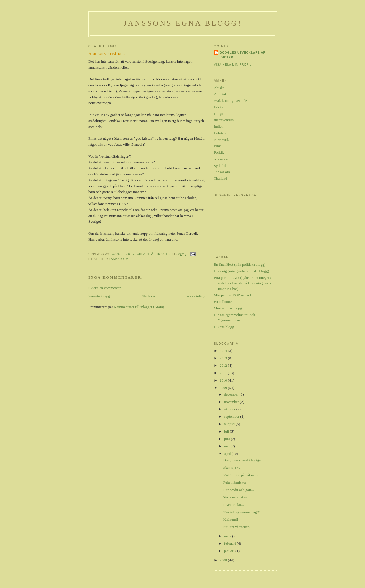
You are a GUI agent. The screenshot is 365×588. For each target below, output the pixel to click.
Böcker (219, 107)
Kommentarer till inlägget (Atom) (139, 307)
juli (227, 431)
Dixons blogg (224, 327)
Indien (219, 126)
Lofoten (220, 133)
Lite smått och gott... (238, 490)
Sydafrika (221, 166)
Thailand (220, 178)
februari (230, 543)
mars (228, 536)
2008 (224, 560)
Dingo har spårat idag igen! (243, 460)
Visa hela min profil (233, 65)
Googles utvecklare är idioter (243, 55)
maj (227, 446)
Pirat (217, 146)
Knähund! (230, 519)
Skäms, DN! (232, 468)
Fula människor (235, 482)
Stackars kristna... (236, 497)
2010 (224, 380)
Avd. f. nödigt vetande (230, 101)
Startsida (148, 296)
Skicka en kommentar (105, 288)
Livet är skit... (233, 505)
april (228, 454)
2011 (224, 373)
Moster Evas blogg (228, 308)
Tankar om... (120, 259)
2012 (224, 365)
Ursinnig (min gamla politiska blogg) (242, 271)
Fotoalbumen (224, 302)
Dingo (219, 114)
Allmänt (220, 94)
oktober (230, 409)
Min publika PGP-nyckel (232, 295)
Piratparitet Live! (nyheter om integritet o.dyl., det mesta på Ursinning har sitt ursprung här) (244, 283)
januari (230, 551)
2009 (224, 388)
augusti (230, 424)
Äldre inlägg (196, 296)
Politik (219, 152)
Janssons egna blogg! (183, 23)
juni (227, 439)
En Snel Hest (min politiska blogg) (240, 264)
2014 (224, 351)
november (232, 402)
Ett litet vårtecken (236, 527)
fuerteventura (224, 120)
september (232, 416)
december (232, 394)
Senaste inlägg (99, 296)
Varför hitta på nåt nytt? (241, 475)
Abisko (219, 88)
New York (221, 140)
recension (221, 159)
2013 (224, 358)
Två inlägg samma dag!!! (242, 512)
